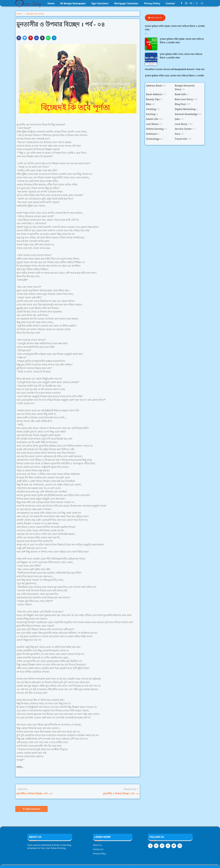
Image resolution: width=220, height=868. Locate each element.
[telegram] (162, 846)
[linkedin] (168, 846)
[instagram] (186, 3)
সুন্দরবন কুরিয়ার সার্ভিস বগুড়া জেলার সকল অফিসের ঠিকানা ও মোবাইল (174, 76)
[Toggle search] (202, 3)
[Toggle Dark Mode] (197, 3)
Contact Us (98, 849)
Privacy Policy (99, 854)
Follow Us (155, 18)
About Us (97, 845)
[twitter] (174, 846)
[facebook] (181, 3)
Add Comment (31, 809)
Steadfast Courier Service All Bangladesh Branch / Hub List (175, 69)
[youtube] (191, 3)
